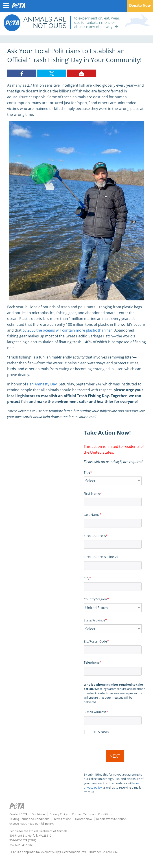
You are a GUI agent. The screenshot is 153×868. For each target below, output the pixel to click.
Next (115, 756)
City (86, 578)
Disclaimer (38, 814)
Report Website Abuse (111, 819)
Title (87, 472)
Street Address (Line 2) (101, 557)
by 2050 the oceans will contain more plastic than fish (68, 330)
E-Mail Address (95, 712)
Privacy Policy (59, 814)
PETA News (101, 732)
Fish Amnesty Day (42, 384)
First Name (92, 493)
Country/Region (95, 599)
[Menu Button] (6, 6)
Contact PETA (18, 814)
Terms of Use (62, 819)
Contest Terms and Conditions (92, 814)
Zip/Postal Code (95, 641)
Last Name (92, 515)
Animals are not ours (45, 23)
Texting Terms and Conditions (29, 819)
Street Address (95, 536)
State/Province (94, 620)
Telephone (92, 662)
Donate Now (140, 5)
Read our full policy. (41, 824)
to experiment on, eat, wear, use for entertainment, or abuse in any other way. (97, 23)
